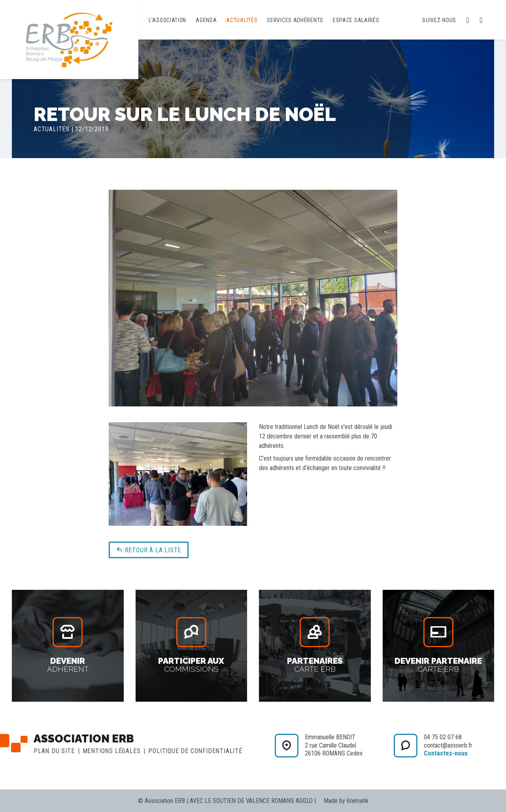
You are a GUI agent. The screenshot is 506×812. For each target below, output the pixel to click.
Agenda (206, 20)
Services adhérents (295, 20)
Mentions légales (112, 751)
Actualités (242, 20)
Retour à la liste (149, 550)
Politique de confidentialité (195, 751)
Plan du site (54, 751)
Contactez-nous (446, 753)
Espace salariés (356, 20)
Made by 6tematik (346, 801)
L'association (167, 20)
